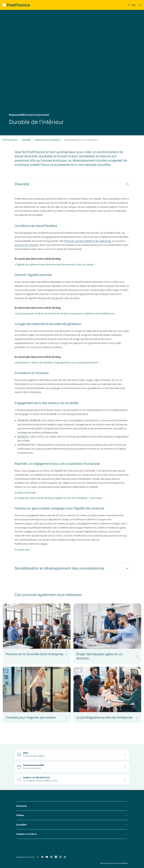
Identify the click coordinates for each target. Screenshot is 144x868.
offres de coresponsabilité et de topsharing (87, 241)
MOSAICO (23, 437)
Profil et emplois (10, 140)
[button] (139, 5)
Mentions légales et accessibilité (114, 863)
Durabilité (26, 140)
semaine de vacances (27, 245)
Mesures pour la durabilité (47, 140)
